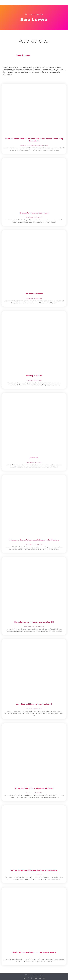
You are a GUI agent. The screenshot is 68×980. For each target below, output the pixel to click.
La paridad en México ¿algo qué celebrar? (34, 704)
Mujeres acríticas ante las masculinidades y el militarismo (34, 540)
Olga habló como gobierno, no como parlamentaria (34, 952)
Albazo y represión (34, 376)
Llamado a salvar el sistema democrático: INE (34, 622)
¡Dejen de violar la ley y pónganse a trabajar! (34, 788)
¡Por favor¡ (34, 458)
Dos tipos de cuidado (34, 294)
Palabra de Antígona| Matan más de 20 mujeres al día (34, 870)
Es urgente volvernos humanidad (34, 213)
